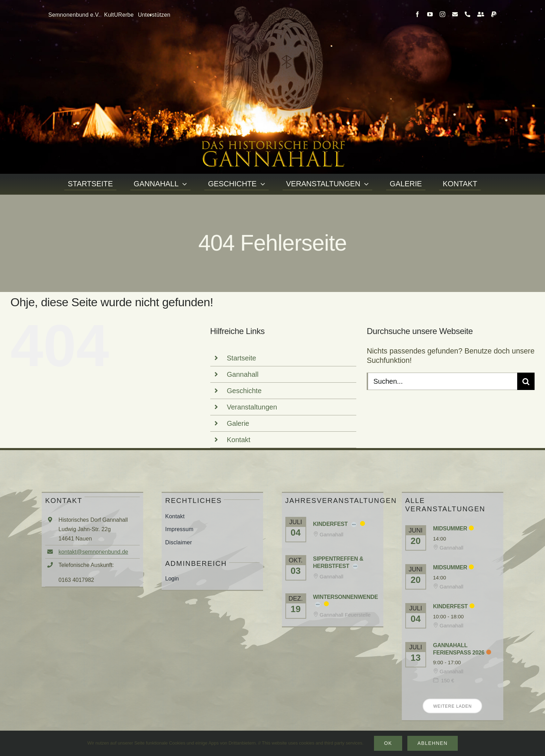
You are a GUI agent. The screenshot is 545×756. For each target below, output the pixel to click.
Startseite (242, 358)
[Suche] (526, 381)
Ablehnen (433, 743)
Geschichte (244, 391)
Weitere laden (452, 706)
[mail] (455, 14)
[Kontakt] (481, 14)
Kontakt (239, 440)
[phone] (467, 14)
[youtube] (430, 14)
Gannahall (243, 374)
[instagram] (442, 14)
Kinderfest (331, 524)
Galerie (238, 423)
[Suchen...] (442, 381)
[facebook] (417, 14)
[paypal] (494, 14)
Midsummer (450, 529)
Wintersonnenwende (346, 597)
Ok (388, 743)
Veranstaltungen (252, 407)
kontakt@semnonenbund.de (93, 552)
